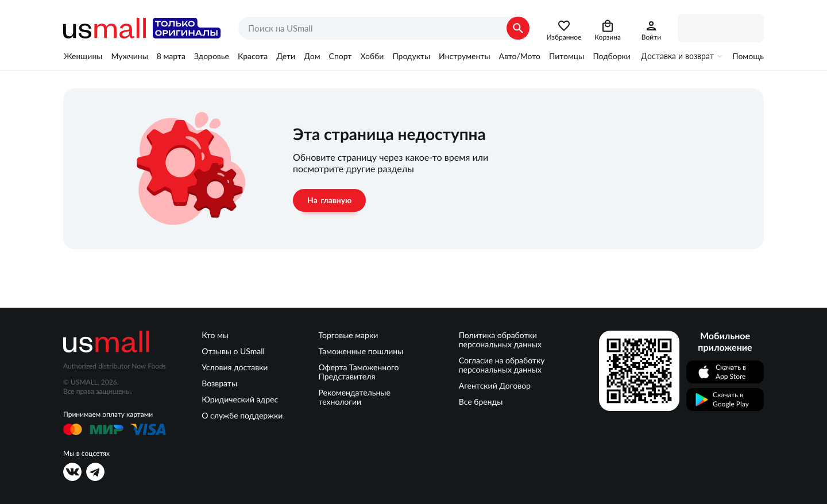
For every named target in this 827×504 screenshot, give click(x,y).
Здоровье (212, 56)
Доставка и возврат (677, 56)
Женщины (83, 56)
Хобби (372, 56)
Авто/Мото (520, 56)
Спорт (341, 56)
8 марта (171, 56)
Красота (253, 56)
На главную (329, 200)
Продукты (411, 56)
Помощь (748, 56)
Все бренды (481, 402)
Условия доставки (235, 367)
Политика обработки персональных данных (500, 340)
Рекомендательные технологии (354, 397)
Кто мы (215, 335)
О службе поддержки (242, 416)
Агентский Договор (495, 386)
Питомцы (567, 56)
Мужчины (129, 56)
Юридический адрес (240, 400)
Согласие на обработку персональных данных (502, 365)
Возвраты (219, 383)
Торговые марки (348, 335)
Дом (312, 56)
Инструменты (464, 56)
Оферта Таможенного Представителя (358, 372)
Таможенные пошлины (361, 351)
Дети (286, 56)
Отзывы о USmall (233, 351)
